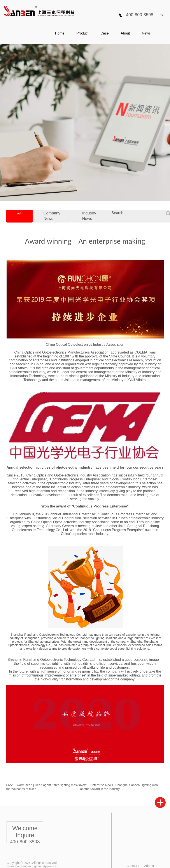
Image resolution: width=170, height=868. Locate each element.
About (125, 33)
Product (82, 33)
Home (60, 33)
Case (104, 33)
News (146, 33)
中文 (161, 15)
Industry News (89, 216)
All (19, 213)
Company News (52, 216)
